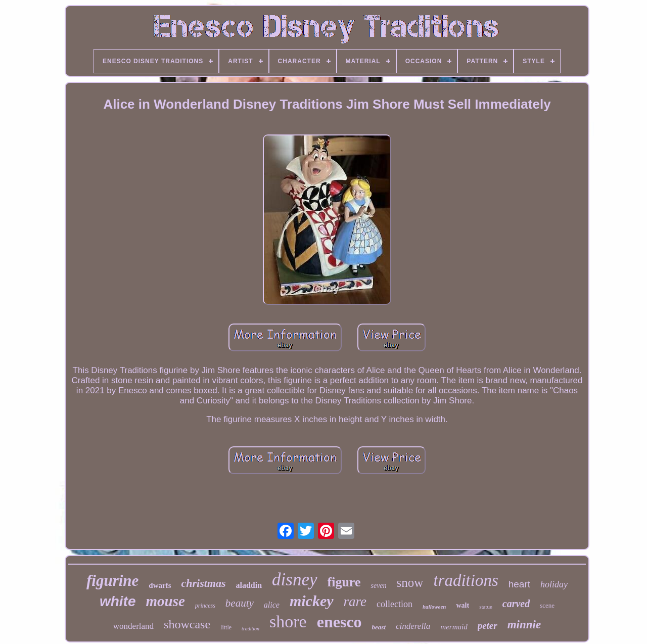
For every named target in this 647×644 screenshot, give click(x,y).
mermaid (454, 627)
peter (488, 626)
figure (344, 582)
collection (395, 604)
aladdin (249, 585)
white (118, 601)
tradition (250, 629)
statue (486, 607)
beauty (240, 603)
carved (516, 604)
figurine (112, 581)
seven (378, 586)
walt (463, 605)
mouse (165, 601)
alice (272, 605)
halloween (434, 607)
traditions (466, 580)
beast (379, 627)
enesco (339, 622)
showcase (187, 624)
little (226, 627)
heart (519, 584)
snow (410, 583)
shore (288, 622)
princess (205, 606)
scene (547, 605)
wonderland (133, 626)
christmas (203, 583)
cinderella (413, 626)
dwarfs (160, 585)
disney (294, 580)
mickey (312, 601)
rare (355, 602)
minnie (524, 625)
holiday (554, 584)
